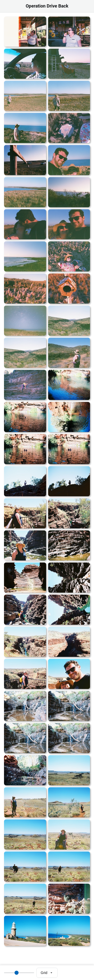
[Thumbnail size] (19, 973)
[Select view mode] (47, 973)
